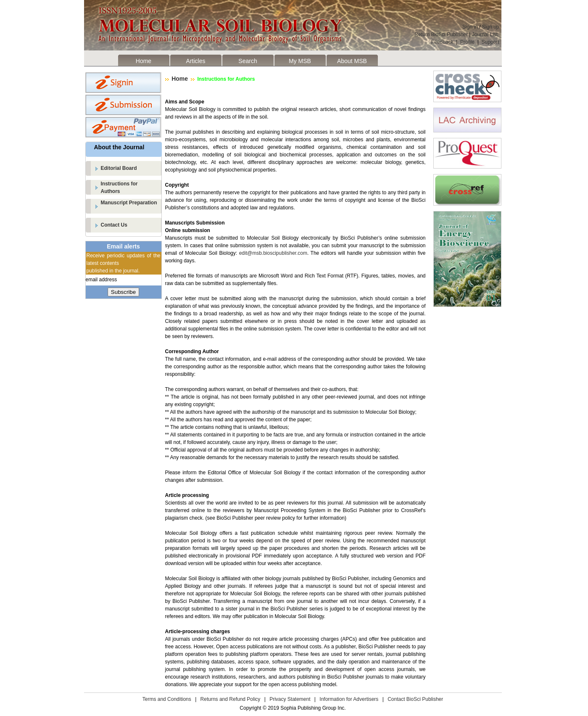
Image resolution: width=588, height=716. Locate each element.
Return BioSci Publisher (441, 34)
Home (144, 61)
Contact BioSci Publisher (415, 699)
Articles (196, 61)
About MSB (352, 61)
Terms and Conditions (167, 699)
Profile (467, 42)
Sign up (491, 27)
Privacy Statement (290, 699)
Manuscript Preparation (129, 203)
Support (490, 42)
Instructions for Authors (225, 79)
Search (248, 61)
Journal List (486, 34)
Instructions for (131, 188)
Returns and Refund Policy (231, 699)
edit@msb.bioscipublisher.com (273, 253)
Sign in (470, 27)
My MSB (300, 61)
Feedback (442, 42)
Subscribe (123, 292)
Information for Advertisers (349, 699)
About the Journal (119, 147)
